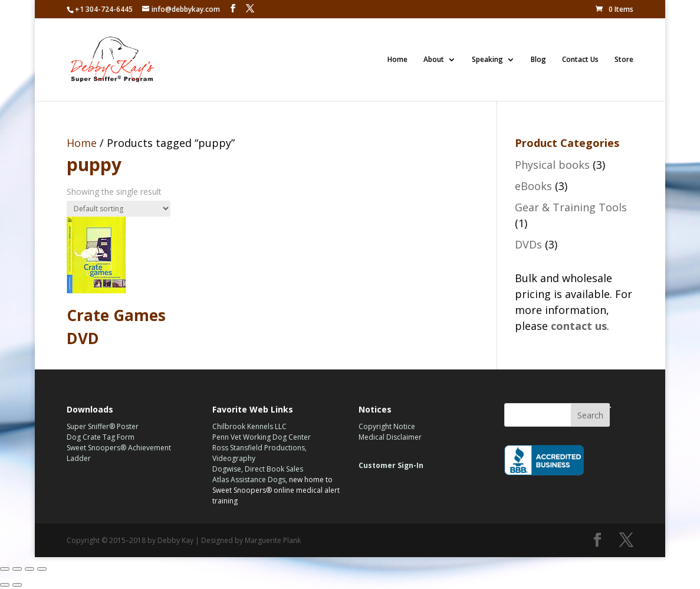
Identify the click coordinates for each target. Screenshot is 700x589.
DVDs (528, 244)
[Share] (17, 569)
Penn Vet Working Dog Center (262, 437)
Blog (538, 60)
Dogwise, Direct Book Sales (258, 469)
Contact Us (580, 60)
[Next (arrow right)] (17, 585)
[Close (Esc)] (5, 569)
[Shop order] (119, 209)
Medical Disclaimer (390, 437)
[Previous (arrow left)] (5, 585)
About (434, 60)
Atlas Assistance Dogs (249, 480)
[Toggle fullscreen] (29, 569)
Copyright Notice (387, 426)
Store (624, 60)
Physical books (552, 165)
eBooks (533, 186)
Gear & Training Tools (571, 207)
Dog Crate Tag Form (101, 437)
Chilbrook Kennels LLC (249, 426)
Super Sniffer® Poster (103, 426)
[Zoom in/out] (42, 569)
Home (397, 60)
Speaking (487, 60)
